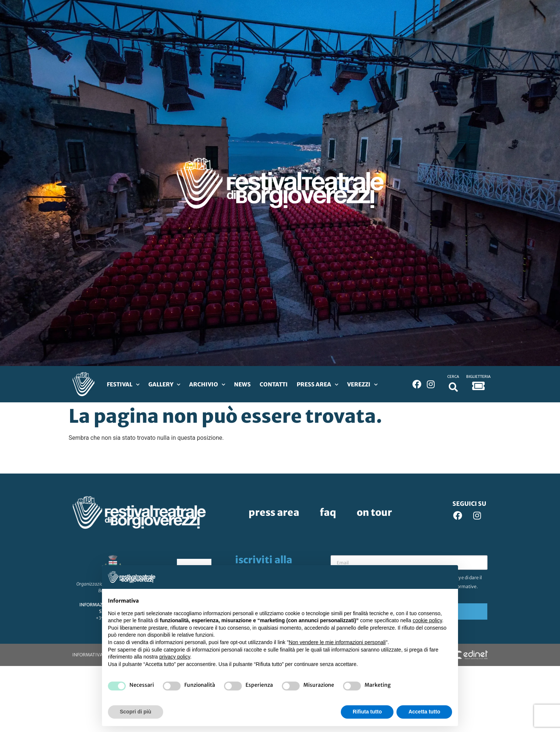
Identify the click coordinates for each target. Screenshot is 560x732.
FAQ (328, 512)
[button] (453, 387)
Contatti (274, 384)
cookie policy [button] (427, 620)
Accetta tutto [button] (424, 712)
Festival (123, 385)
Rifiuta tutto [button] (367, 712)
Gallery (164, 385)
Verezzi (362, 385)
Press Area (317, 385)
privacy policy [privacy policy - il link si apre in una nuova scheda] (175, 657)
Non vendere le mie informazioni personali (337, 642)
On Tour (374, 512)
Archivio (207, 385)
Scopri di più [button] (136, 712)
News (242, 384)
